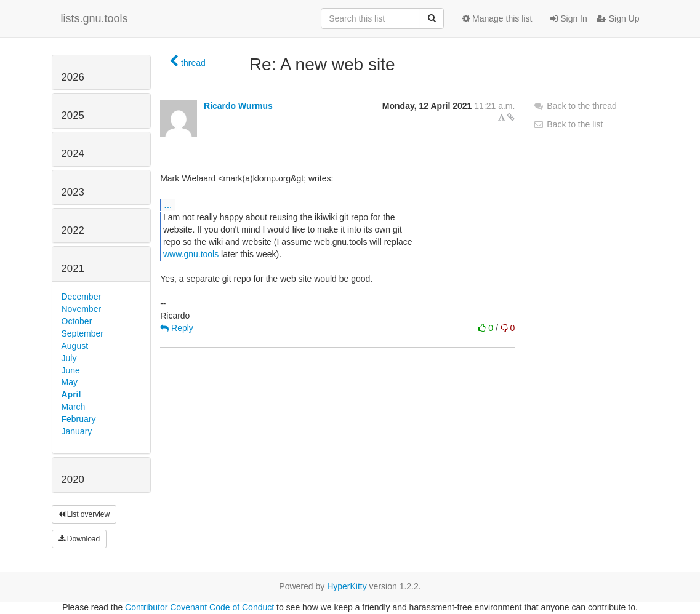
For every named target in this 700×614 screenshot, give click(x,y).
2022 (73, 230)
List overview (84, 514)
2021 (73, 269)
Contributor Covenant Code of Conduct (199, 607)
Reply (177, 328)
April (71, 394)
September (82, 333)
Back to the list (568, 124)
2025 (73, 115)
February (79, 419)
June (71, 370)
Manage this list (497, 18)
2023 (73, 192)
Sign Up (618, 18)
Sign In (569, 18)
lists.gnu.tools (95, 18)
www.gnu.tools (191, 254)
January (77, 431)
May (70, 382)
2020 (73, 480)
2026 (73, 77)
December (82, 297)
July (69, 358)
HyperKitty (347, 586)
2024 (73, 153)
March (74, 407)
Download (79, 539)
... (168, 204)
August (75, 346)
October (77, 321)
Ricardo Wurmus (238, 106)
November (82, 309)
